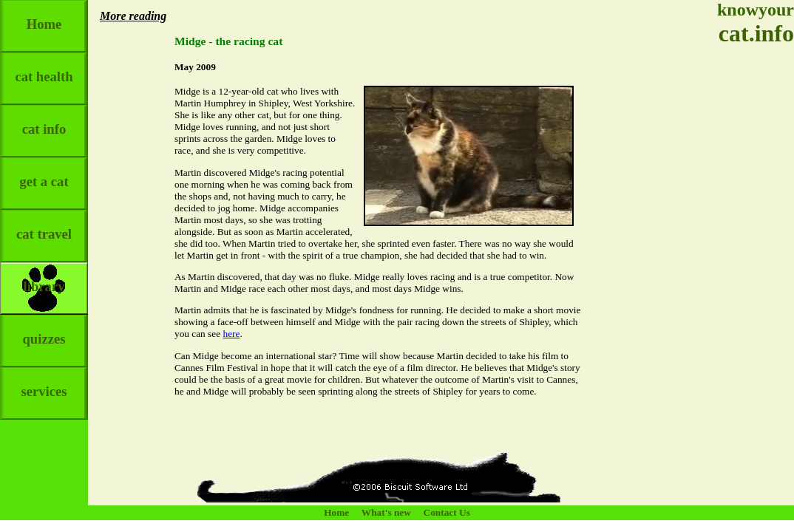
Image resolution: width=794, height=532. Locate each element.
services (44, 383)
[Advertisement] (750, 281)
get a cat (44, 173)
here (231, 334)
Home (44, 16)
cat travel (44, 226)
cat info (44, 121)
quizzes (44, 331)
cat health (44, 68)
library (44, 278)
